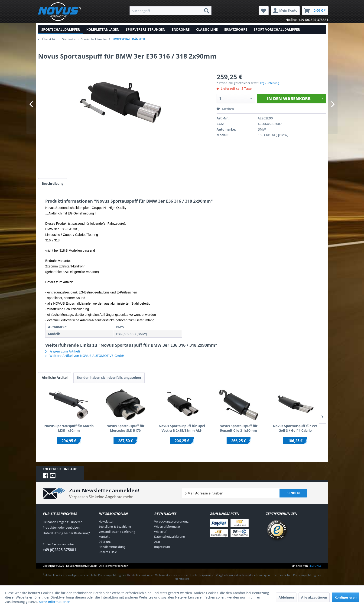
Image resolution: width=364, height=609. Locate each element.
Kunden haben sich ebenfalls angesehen (109, 377)
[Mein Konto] (285, 11)
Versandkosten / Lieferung (117, 532)
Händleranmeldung (112, 547)
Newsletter (106, 521)
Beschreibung (53, 183)
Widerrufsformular (167, 527)
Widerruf (160, 532)
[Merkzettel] (264, 11)
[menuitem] (171, 11)
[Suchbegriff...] (171, 11)
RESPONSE (315, 566)
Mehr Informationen (55, 602)
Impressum (162, 547)
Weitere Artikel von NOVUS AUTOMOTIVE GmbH (85, 356)
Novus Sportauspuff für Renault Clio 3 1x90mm (239, 428)
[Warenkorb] (315, 11)
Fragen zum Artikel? (63, 351)
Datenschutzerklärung (169, 537)
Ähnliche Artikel (55, 377)
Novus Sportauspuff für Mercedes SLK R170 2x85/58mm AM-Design (125, 428)
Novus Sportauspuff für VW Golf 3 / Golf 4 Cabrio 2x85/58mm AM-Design (295, 428)
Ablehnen (286, 597)
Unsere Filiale (108, 552)
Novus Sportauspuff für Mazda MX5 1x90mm (69, 428)
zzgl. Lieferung (270, 83)
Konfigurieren (346, 597)
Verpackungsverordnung (171, 521)
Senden (293, 493)
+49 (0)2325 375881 (59, 550)
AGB (157, 542)
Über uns (105, 542)
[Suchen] (207, 11)
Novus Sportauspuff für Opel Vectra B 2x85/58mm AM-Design (182, 428)
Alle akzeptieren (314, 597)
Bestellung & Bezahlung (115, 527)
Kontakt (104, 537)
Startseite (69, 39)
